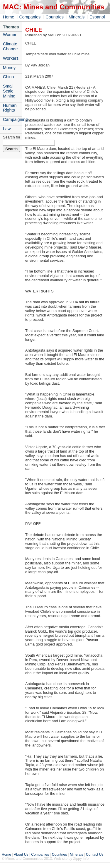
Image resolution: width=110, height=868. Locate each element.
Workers (11, 58)
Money (9, 68)
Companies (30, 17)
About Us (21, 855)
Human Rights (10, 108)
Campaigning (12, 119)
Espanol (97, 17)
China (9, 77)
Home (9, 17)
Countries (55, 17)
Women (10, 35)
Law (7, 129)
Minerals (77, 17)
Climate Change (10, 46)
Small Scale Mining (9, 91)
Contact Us (95, 855)
